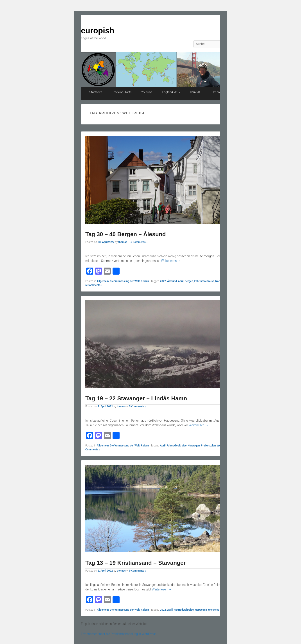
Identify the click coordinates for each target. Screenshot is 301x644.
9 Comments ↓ (138, 571)
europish (98, 31)
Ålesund (172, 281)
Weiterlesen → (171, 261)
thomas (123, 242)
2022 (163, 281)
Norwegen (194, 446)
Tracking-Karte (122, 92)
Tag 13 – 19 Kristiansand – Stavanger (136, 563)
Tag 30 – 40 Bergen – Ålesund (126, 234)
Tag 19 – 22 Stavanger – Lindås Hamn (136, 398)
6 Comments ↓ (139, 242)
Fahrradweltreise (204, 281)
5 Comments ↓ (138, 407)
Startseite (96, 92)
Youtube (147, 92)
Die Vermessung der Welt (125, 281)
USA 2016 (197, 92)
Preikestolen (208, 446)
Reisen (145, 281)
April (181, 281)
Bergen (189, 281)
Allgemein (103, 281)
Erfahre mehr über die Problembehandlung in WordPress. (119, 634)
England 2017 (171, 92)
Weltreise (214, 610)
